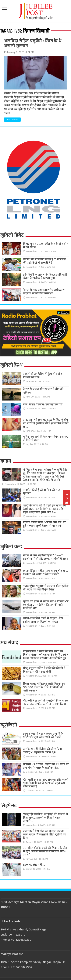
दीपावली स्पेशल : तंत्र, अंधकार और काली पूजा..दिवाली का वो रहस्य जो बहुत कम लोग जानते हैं (46, 783)
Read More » (12, 120)
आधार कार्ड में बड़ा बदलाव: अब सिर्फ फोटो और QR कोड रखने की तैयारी (43, 735)
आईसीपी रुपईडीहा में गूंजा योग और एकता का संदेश (43, 376)
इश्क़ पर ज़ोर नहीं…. (34, 865)
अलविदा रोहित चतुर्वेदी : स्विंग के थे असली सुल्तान (33, 43)
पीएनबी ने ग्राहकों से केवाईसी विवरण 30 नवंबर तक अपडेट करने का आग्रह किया (46, 702)
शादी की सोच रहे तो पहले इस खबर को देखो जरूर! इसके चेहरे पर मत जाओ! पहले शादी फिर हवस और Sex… (44, 509)
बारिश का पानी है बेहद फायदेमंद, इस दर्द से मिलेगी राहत (45, 438)
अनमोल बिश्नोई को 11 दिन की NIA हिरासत (42, 492)
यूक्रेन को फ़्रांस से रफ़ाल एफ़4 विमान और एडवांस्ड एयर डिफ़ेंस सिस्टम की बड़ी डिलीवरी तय (46, 605)
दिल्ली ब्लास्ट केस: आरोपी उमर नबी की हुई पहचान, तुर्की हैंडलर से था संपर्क (45, 524)
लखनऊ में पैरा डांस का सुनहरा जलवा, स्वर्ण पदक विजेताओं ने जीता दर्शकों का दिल (45, 835)
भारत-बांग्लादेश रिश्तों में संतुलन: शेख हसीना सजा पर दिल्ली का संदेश (43, 620)
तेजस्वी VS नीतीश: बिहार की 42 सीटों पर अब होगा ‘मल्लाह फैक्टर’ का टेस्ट (46, 766)
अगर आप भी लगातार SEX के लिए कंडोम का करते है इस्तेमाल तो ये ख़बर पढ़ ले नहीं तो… (46, 423)
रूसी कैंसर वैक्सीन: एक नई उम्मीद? (43, 405)
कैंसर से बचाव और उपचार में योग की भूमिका (43, 391)
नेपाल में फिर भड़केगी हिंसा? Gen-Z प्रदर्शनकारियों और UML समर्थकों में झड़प (46, 557)
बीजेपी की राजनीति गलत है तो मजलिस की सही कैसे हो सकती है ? (44, 261)
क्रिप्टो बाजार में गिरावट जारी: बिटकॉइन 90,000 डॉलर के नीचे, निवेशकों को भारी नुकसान (44, 687)
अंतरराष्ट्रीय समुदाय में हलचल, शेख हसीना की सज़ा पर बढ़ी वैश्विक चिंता (46, 588)
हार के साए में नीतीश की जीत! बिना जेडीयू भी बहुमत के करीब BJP (42, 751)
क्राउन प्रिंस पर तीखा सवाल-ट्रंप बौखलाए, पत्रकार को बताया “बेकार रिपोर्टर (46, 573)
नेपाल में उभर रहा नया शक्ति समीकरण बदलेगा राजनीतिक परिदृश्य (44, 292)
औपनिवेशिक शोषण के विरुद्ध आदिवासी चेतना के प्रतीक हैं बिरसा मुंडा (45, 276)
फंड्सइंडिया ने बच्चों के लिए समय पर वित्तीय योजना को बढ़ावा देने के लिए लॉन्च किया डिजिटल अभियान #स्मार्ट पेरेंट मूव (46, 655)
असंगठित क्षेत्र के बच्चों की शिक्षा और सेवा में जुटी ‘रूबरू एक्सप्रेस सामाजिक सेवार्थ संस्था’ (45, 851)
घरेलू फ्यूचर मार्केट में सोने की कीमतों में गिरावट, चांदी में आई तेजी (44, 670)
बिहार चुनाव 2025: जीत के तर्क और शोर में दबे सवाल (45, 246)
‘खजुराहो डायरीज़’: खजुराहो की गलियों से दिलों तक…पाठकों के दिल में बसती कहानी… (46, 818)
